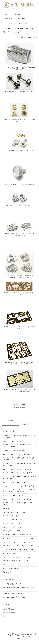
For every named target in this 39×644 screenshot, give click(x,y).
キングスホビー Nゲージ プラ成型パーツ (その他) (18, 538)
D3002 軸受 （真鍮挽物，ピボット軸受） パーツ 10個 (19, 119)
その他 (5, 565)
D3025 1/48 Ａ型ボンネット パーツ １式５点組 (18, 67)
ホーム (5, 14)
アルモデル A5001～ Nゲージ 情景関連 (15, 450)
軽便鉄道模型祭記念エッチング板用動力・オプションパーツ (19, 589)
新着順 (35, 38)
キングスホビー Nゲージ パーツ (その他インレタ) (18, 550)
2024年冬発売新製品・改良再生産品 (13, 593)
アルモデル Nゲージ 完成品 (11, 516)
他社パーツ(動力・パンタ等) (11, 568)
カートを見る (20, 18)
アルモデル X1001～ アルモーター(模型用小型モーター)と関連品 (19, 504)
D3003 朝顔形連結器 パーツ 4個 (14, 151)
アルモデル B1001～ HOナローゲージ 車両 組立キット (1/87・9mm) (19, 464)
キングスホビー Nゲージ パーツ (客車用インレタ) (18, 546)
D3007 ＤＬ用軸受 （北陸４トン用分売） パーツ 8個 (19, 234)
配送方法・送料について (10, 613)
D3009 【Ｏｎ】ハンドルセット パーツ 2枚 (16, 293)
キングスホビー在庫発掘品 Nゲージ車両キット (17, 557)
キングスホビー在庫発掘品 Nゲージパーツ (15, 561)
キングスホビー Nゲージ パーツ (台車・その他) (17, 542)
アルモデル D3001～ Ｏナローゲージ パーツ (19, 24)
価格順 (30, 38)
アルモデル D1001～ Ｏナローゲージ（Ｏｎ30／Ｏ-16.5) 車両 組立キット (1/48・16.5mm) (19, 491)
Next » (23, 404)
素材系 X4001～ (9, 508)
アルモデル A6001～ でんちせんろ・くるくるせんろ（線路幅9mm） (19, 459)
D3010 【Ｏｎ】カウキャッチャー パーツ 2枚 (17, 327)
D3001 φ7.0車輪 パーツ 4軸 (13, 91)
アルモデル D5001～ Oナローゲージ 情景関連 (17, 499)
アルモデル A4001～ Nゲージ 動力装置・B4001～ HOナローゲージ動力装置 (19, 446)
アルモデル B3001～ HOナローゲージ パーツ (17, 469)
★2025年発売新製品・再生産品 (12, 584)
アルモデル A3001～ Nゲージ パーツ (14, 441)
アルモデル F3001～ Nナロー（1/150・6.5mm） (18, 454)
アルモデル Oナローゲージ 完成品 (13, 527)
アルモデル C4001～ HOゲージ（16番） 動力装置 (18, 486)
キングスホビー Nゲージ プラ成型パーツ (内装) (17, 535)
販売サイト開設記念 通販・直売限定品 (14, 597)
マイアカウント (7, 616)
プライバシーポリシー (15, 636)
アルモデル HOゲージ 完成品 (12, 523)
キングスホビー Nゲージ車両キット (14, 531)
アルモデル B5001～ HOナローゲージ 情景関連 (18, 473)
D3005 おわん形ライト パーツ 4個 (14, 184)
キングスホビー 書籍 (9, 553)
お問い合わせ (7, 18)
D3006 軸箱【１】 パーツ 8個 (14, 206)
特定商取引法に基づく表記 (28, 634)
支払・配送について (19, 14)
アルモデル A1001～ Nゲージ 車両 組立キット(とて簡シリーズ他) (19, 436)
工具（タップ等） (8, 572)
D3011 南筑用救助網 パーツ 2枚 (14, 363)
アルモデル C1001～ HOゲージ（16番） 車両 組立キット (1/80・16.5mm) (19, 478)
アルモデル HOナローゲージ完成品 (13, 520)
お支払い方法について (9, 609)
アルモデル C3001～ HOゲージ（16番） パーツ (18, 482)
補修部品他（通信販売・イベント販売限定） (16, 512)
